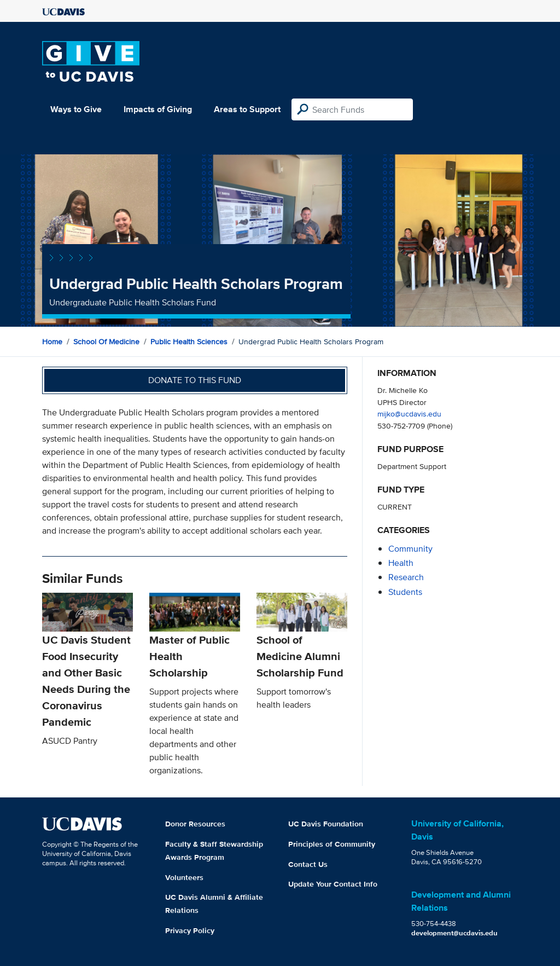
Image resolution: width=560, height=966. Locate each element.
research (406, 577)
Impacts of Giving (158, 109)
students (405, 592)
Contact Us (308, 864)
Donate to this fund (195, 380)
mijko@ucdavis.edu (409, 413)
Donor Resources (195, 824)
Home (52, 342)
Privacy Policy (190, 930)
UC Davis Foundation (326, 824)
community (410, 549)
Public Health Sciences (189, 342)
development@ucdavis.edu (454, 933)
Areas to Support (247, 109)
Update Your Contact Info (333, 884)
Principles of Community (332, 844)
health (401, 563)
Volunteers (184, 877)
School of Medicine (106, 342)
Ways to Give (76, 109)
